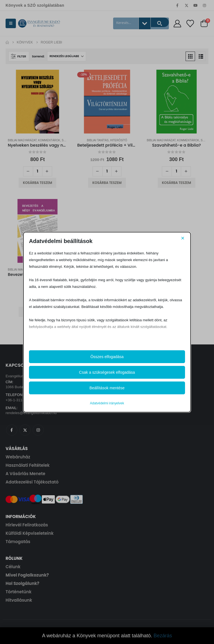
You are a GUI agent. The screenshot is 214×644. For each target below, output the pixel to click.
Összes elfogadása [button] (107, 357)
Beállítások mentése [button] (107, 388)
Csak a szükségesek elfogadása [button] (107, 372)
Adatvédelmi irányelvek (107, 403)
